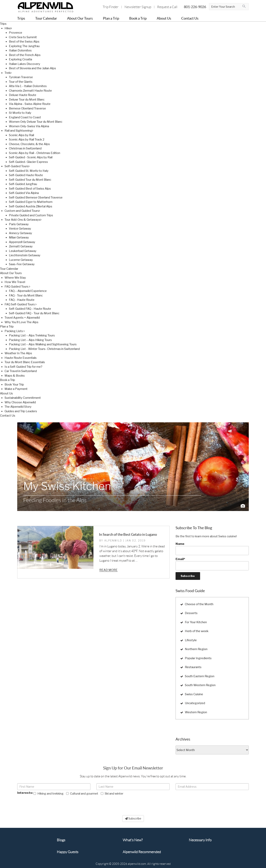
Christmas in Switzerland (25, 148)
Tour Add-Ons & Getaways (23, 220)
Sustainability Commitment (23, 398)
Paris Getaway (19, 224)
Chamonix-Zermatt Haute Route (30, 91)
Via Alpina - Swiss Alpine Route (30, 104)
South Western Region (200, 685)
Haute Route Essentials (21, 358)
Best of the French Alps (25, 55)
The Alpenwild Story (18, 407)
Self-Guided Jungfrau (23, 184)
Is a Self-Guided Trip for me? (23, 367)
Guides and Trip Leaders (21, 411)
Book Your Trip (14, 385)
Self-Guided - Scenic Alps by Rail (31, 157)
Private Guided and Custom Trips (31, 215)
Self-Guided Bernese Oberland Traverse (36, 198)
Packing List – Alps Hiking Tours (30, 340)
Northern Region (196, 649)
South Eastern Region (200, 676)
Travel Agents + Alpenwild (22, 318)
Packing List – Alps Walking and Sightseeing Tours (43, 344)
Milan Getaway (19, 237)
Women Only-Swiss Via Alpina (29, 126)
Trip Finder (111, 7)
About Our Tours (11, 273)
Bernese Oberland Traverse (27, 108)
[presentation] (47, 803)
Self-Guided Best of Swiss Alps (30, 189)
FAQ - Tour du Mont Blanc (26, 295)
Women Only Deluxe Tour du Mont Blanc (36, 122)
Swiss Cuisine (194, 694)
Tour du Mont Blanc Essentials (25, 362)
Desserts (191, 613)
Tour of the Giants (21, 82)
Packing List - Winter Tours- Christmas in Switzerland (44, 349)
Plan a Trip (7, 327)
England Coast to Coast (25, 117)
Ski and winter (112, 794)
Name (212, 549)
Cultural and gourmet (82, 794)
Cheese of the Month (199, 604)
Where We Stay (15, 278)
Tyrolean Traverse (21, 77)
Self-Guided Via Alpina (24, 193)
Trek (8, 73)
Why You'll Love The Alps (21, 322)
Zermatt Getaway (21, 246)
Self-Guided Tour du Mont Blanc (30, 180)
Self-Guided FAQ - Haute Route (30, 309)
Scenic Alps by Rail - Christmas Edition (35, 153)
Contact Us (8, 416)
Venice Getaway (20, 229)
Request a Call (167, 7)
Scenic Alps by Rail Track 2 (27, 140)
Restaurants (193, 667)
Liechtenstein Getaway (25, 255)
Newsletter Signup (138, 7)
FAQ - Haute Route (22, 300)
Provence (16, 33)
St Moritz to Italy (20, 113)
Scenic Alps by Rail (21, 135)
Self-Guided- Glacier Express (28, 162)
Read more (108, 570)
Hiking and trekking (48, 794)
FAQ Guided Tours (17, 287)
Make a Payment (16, 389)
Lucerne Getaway (21, 260)
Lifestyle (191, 640)
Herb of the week (197, 631)
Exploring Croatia (20, 59)
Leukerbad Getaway (23, 251)
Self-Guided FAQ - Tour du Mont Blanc (34, 313)
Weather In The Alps (18, 353)
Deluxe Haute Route (23, 95)
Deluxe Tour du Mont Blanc (27, 100)
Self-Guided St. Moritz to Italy (29, 171)
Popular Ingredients (198, 658)
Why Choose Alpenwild (20, 402)
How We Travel (15, 282)
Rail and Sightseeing (19, 131)
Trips (3, 24)
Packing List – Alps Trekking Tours (32, 335)
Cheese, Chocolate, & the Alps (29, 144)
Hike (8, 28)
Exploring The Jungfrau (24, 46)
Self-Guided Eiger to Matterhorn (31, 202)
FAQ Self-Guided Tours (20, 304)
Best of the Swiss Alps (24, 42)
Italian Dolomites (20, 50)
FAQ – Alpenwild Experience (28, 291)
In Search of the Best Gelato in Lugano (128, 534)
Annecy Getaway (20, 233)
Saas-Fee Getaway (22, 264)
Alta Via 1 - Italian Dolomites (28, 86)
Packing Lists (15, 331)
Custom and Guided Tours (22, 211)
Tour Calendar (9, 269)
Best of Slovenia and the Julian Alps (32, 68)
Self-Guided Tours (17, 166)
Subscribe (133, 818)
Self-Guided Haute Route (26, 175)
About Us (6, 393)
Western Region (196, 712)
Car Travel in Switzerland (21, 371)
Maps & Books (15, 376)
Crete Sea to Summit (23, 37)
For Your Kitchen (196, 622)
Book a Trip (8, 380)
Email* (212, 564)
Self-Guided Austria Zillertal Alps (31, 206)
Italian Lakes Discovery (25, 64)
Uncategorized (195, 703)
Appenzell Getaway (22, 242)
